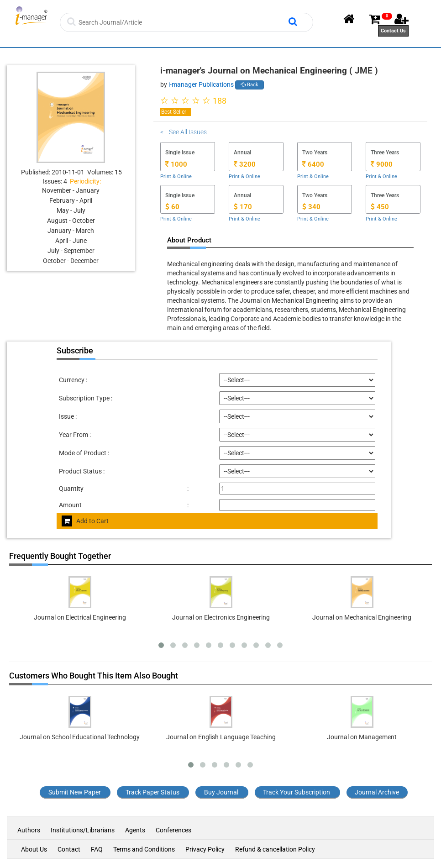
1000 (176, 164)
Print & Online (176, 176)
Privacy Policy (205, 849)
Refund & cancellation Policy (275, 849)
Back (249, 85)
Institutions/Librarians (83, 830)
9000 (382, 164)
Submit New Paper (75, 792)
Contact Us (393, 31)
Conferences (173, 830)
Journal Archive (377, 792)
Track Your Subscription (297, 792)
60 (172, 207)
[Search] (182, 22)
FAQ (97, 849)
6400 (313, 164)
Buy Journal (221, 792)
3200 (245, 164)
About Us (34, 849)
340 (311, 207)
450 (380, 207)
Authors (29, 830)
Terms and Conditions (144, 849)
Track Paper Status (152, 792)
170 (243, 207)
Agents (135, 830)
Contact (69, 849)
